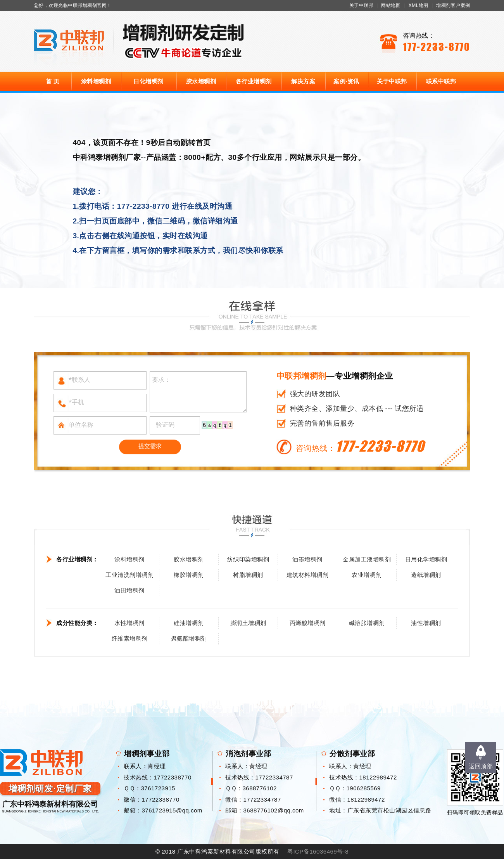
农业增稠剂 (367, 575)
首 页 (53, 81)
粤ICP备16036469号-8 (318, 851)
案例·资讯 (346, 81)
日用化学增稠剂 (426, 559)
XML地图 (419, 5)
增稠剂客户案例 (453, 5)
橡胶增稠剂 (189, 575)
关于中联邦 (362, 5)
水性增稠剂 (129, 623)
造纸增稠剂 (426, 575)
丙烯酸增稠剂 (308, 623)
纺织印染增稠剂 (248, 559)
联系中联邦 (441, 81)
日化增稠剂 (148, 81)
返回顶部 (481, 766)
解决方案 (303, 81)
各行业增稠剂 (254, 81)
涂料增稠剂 (96, 81)
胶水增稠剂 (201, 81)
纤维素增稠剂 (130, 638)
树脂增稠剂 (248, 575)
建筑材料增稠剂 (308, 575)
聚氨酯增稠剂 (189, 638)
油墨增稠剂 (307, 559)
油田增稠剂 (129, 590)
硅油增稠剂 (189, 623)
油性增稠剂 (426, 623)
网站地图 (391, 5)
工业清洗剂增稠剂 (129, 575)
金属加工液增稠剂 (367, 559)
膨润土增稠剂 (248, 623)
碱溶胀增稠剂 (367, 623)
